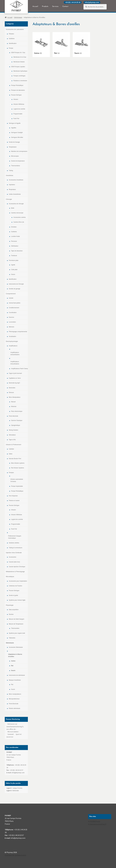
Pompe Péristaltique (17, 85)
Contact (65, 6)
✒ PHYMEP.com (94, 821)
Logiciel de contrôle (19, 109)
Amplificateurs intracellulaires (15, 363)
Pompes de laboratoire (18, 90)
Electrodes (12, 388)
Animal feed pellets (15, 303)
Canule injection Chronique (17, 567)
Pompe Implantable (17, 486)
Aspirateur (12, 185)
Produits (45, 6)
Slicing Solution (13, 430)
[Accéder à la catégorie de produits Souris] (81, 44)
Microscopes (15, 156)
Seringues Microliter (17, 137)
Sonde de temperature (18, 161)
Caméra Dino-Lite (19, 222)
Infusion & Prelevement (13, 445)
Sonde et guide (13, 595)
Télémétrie (12, 638)
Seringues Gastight (17, 133)
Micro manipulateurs (15, 694)
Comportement (11, 294)
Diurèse (11, 614)
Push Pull (16, 119)
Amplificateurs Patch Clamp (19, 369)
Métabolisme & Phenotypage (15, 572)
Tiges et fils (12, 440)
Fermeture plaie (14, 260)
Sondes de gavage (14, 289)
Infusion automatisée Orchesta (17, 480)
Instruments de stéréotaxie (17, 675)
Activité (11, 298)
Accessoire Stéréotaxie (16, 647)
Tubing (11, 171)
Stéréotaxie (18, 17)
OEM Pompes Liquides (18, 67)
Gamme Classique (17, 420)
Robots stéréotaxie (14, 708)
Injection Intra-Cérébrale (14, 553)
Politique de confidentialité (15, 855)
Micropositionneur (14, 699)
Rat (12, 666)
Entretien (14, 227)
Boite (13, 208)
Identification (13, 43)
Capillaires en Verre (15, 378)
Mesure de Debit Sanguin (16, 619)
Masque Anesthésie (15, 680)
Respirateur (12, 189)
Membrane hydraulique (20, 71)
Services (55, 6)
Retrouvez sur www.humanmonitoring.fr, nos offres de (15, 727)
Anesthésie (10, 175)
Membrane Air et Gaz (20, 57)
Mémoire (11, 327)
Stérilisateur (15, 246)
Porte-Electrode (14, 704)
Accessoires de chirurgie (16, 204)
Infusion (16, 99)
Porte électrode (13, 416)
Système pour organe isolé (17, 633)
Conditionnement (14, 308)
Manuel (13, 402)
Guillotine (12, 39)
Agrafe (13, 265)
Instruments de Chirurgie (16, 284)
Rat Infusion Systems (18, 468)
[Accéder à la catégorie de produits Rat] (61, 44)
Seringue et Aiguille (15, 123)
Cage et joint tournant (15, 373)
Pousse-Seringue (16, 95)
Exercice (11, 317)
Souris (13, 671)
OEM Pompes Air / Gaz (18, 53)
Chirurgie (9, 199)
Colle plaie (14, 270)
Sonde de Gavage (14, 142)
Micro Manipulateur (15, 397)
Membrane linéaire (19, 62)
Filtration (11, 34)
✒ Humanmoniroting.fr (97, 824)
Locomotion (12, 322)
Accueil (35, 6)
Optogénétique (16, 425)
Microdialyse (10, 577)
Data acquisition (14, 610)
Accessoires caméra (19, 217)
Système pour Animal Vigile (17, 600)
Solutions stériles (14, 543)
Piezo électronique (17, 411)
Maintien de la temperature (19, 151)
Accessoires (13, 557)
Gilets (11, 454)
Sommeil (11, 734)
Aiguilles (14, 128)
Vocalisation (12, 336)
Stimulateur (12, 435)
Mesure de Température (16, 624)
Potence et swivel (14, 501)
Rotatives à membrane (20, 81)
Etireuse (11, 392)
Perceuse (14, 241)
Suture (13, 274)
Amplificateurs (13, 346)
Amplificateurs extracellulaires (15, 354)
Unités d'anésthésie (15, 194)
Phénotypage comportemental (18, 332)
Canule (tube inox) (14, 562)
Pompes (11, 473)
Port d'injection (13, 496)
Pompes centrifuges (19, 76)
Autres (13, 661)
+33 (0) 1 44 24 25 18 (73, 2)
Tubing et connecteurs (16, 548)
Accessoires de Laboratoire (15, 29)
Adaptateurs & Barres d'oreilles (15, 655)
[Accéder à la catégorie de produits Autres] (41, 44)
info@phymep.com (92, 2)
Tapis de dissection (17, 251)
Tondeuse (14, 256)
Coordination (13, 313)
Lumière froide (15, 236)
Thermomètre (15, 628)
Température (13, 147)
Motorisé (14, 406)
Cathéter (11, 449)
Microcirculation (13, 732)
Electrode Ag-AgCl (14, 383)
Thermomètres (16, 166)
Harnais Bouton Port (15, 459)
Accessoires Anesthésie (16, 180)
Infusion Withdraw (19, 104)
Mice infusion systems (18, 463)
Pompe (11, 48)
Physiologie (10, 605)
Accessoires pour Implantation (18, 581)
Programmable (18, 114)
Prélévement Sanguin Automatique (15, 537)
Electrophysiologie (12, 341)
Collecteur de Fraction (15, 586)
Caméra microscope (17, 213)
